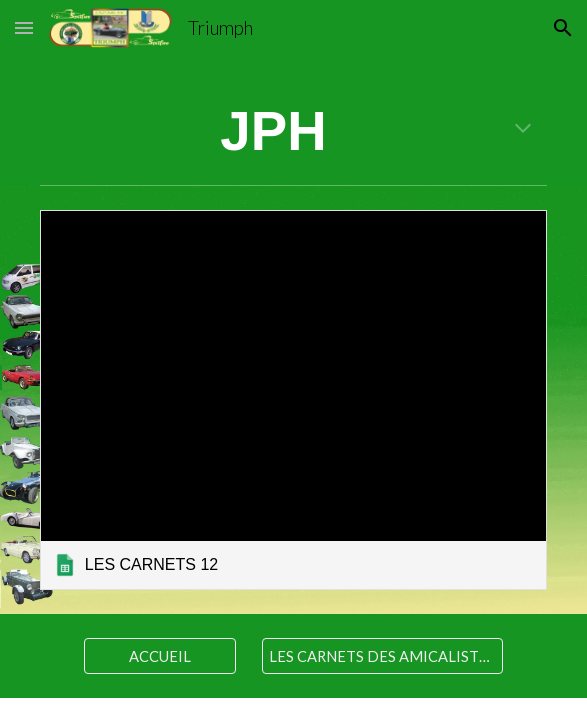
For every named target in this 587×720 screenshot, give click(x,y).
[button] (24, 27)
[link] (293, 400)
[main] (293, 132)
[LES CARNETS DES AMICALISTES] (382, 656)
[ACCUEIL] (159, 656)
